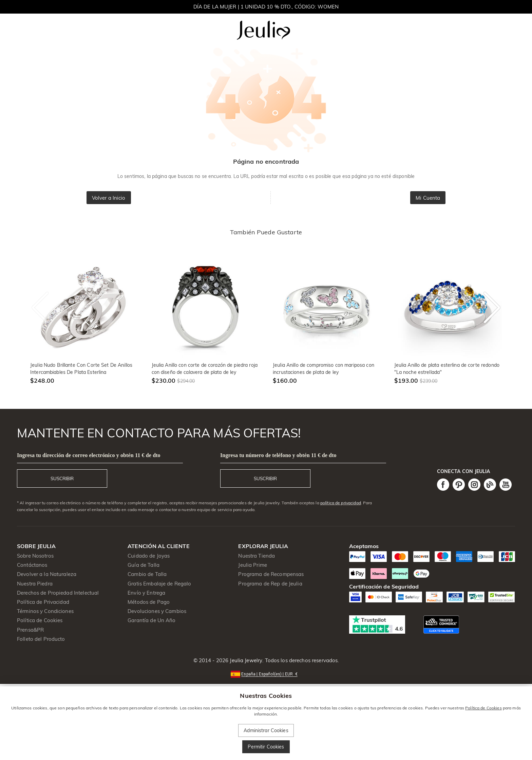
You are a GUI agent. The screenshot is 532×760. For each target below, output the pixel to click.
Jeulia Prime (253, 565)
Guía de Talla (144, 565)
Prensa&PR (30, 630)
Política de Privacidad (43, 602)
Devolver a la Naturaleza (47, 574)
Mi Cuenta (428, 198)
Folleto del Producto (41, 639)
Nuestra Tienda (256, 556)
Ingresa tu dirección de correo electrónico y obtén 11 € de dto (89, 455)
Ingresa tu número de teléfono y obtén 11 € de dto (278, 455)
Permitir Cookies (266, 747)
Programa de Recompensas (271, 574)
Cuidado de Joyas (149, 556)
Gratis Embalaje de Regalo (159, 584)
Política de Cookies (40, 620)
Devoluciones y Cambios (157, 611)
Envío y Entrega (146, 593)
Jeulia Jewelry (245, 660)
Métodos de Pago (149, 602)
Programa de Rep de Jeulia (270, 584)
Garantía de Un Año (151, 620)
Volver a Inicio (109, 198)
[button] (266, 674)
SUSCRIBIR (62, 478)
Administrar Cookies (266, 730)
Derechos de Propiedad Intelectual (58, 593)
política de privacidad (341, 503)
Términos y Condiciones (45, 611)
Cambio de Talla (147, 574)
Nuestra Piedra (35, 584)
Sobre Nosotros (35, 556)
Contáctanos (32, 565)
